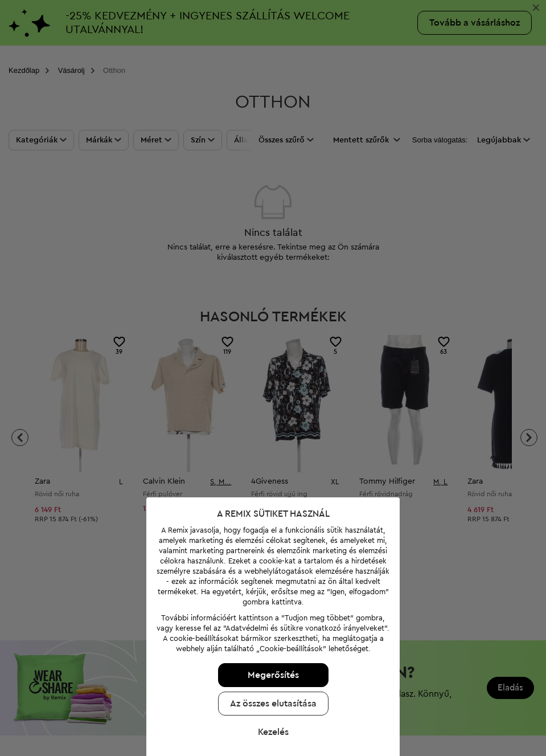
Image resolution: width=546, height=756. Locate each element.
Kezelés (270, 726)
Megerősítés (270, 669)
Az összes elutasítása (270, 697)
